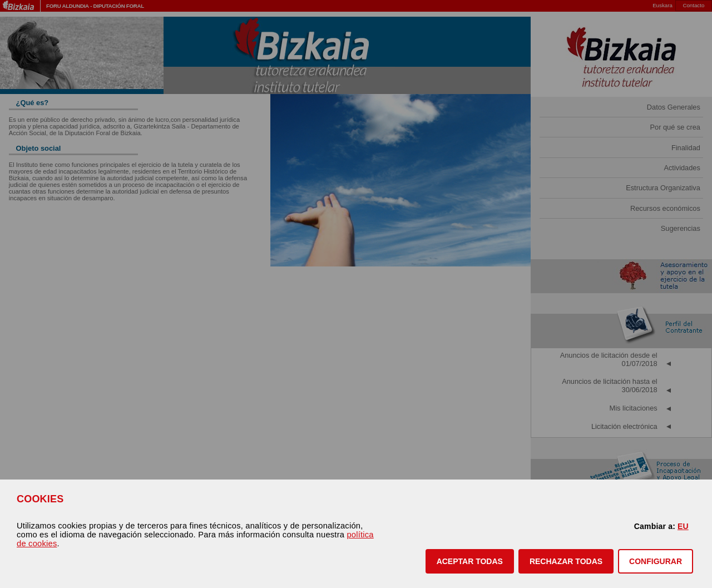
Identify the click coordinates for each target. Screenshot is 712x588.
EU (683, 526)
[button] (470, 561)
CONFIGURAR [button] (656, 561)
